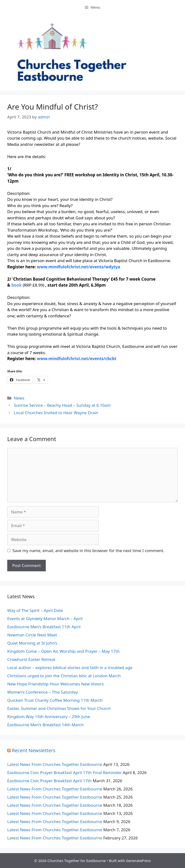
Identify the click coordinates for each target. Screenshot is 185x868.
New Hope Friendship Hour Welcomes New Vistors (56, 684)
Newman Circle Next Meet (32, 635)
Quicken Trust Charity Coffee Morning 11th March (55, 700)
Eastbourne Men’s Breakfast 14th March (45, 725)
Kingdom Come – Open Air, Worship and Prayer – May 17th (63, 651)
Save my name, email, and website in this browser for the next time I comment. (88, 551)
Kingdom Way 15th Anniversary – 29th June (49, 717)
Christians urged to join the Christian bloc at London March (64, 676)
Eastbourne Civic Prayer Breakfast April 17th (50, 781)
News (19, 398)
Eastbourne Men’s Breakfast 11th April (44, 627)
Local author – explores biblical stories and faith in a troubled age (70, 668)
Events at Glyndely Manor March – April (45, 619)
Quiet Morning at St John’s (32, 643)
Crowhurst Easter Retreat (31, 659)
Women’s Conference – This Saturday (43, 692)
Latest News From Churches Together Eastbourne (55, 764)
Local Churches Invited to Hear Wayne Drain (56, 413)
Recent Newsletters (34, 750)
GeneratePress (138, 861)
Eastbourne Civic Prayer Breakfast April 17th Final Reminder (64, 773)
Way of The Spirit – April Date (35, 610)
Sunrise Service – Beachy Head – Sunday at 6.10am (62, 405)
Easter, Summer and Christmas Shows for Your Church (59, 708)
